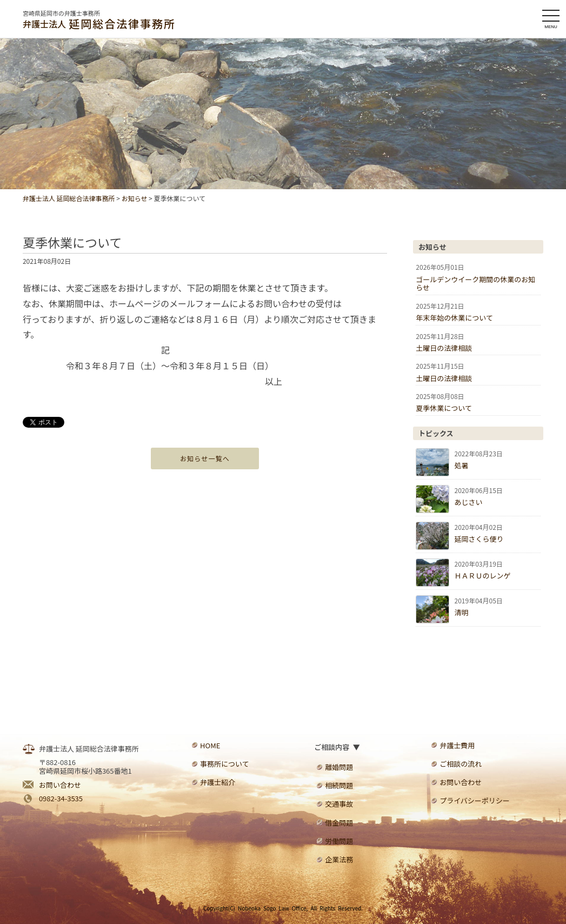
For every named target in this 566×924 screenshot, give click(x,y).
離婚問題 (339, 767)
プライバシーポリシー (475, 800)
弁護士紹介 (218, 782)
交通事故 (339, 804)
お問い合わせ (60, 785)
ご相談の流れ (461, 764)
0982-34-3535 (61, 798)
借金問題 (339, 823)
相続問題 (339, 785)
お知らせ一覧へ (205, 458)
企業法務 (339, 859)
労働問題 (339, 841)
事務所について (225, 764)
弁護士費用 (457, 745)
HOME (210, 745)
